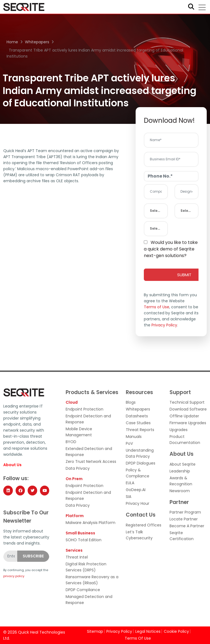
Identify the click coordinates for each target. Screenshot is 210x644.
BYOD (71, 442)
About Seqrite (183, 464)
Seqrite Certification (182, 536)
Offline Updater (184, 416)
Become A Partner (187, 526)
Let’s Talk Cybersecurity (139, 535)
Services (74, 550)
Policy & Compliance (138, 473)
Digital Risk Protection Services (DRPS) (86, 567)
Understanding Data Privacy (140, 453)
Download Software (188, 409)
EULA (130, 483)
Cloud (72, 402)
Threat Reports (140, 430)
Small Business (80, 533)
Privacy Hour (138, 503)
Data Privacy (78, 468)
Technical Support (187, 402)
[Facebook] (20, 491)
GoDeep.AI (136, 490)
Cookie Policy (176, 631)
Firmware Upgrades (188, 423)
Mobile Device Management (79, 432)
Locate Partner (184, 519)
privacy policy (14, 576)
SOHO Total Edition (84, 540)
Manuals (134, 437)
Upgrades (179, 430)
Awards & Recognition (181, 481)
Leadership (180, 471)
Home (12, 42)
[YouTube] (45, 491)
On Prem (74, 479)
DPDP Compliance (83, 590)
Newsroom (180, 491)
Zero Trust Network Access (91, 461)
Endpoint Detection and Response (88, 419)
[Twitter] (32, 491)
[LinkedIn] (8, 491)
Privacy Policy (164, 325)
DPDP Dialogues (141, 463)
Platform (75, 516)
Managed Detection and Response (89, 600)
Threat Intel (77, 557)
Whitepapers (37, 42)
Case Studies (138, 423)
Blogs (131, 402)
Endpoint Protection (84, 409)
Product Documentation (185, 440)
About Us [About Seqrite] (12, 465)
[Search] (191, 7)
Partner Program (185, 512)
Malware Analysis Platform (91, 523)
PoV (129, 443)
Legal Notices (148, 631)
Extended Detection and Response (89, 452)
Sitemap (95, 631)
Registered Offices (144, 525)
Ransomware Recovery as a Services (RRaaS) (92, 580)
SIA (129, 497)
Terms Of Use (138, 638)
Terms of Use (157, 307)
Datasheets (137, 416)
